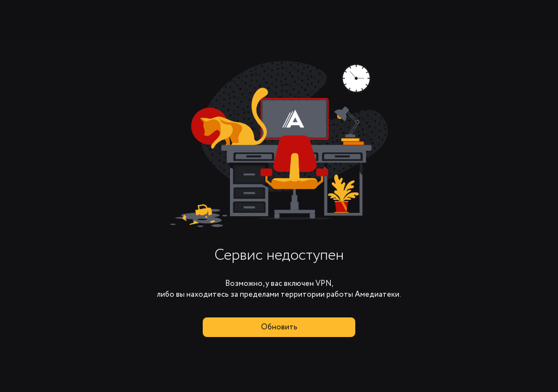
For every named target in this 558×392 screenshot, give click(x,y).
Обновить (279, 327)
